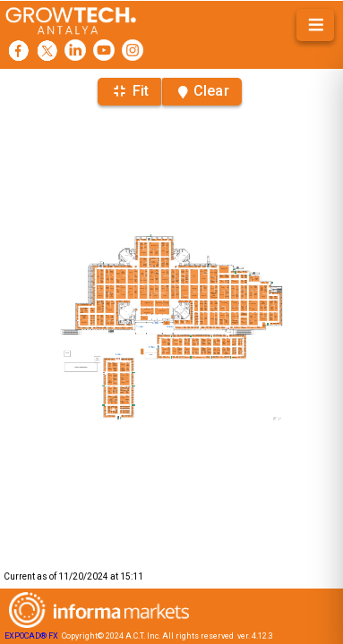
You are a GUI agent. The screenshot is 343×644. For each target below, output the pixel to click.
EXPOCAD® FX (31, 636)
